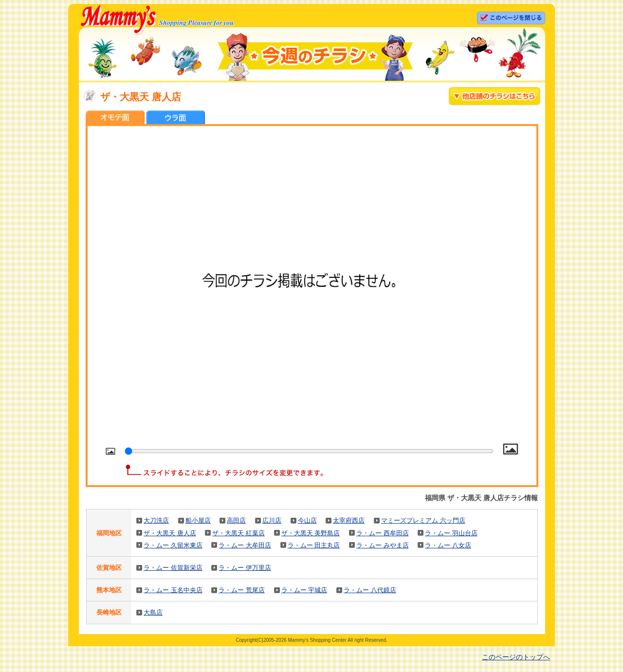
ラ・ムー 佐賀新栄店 (173, 568)
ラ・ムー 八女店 (448, 545)
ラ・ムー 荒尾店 (242, 590)
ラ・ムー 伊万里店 (245, 568)
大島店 (153, 612)
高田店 (236, 520)
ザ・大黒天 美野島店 (311, 533)
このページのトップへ (516, 657)
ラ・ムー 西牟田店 (383, 533)
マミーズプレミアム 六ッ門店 (423, 520)
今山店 (307, 520)
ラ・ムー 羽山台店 (451, 533)
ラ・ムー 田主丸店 (314, 545)
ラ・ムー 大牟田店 (245, 545)
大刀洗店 (156, 520)
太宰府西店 (349, 520)
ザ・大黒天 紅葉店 (238, 533)
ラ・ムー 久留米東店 (173, 545)
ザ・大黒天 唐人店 (170, 533)
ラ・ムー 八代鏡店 (370, 590)
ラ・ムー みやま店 (383, 545)
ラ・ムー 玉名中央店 (173, 590)
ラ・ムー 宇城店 (304, 590)
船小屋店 (198, 520)
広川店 (272, 520)
